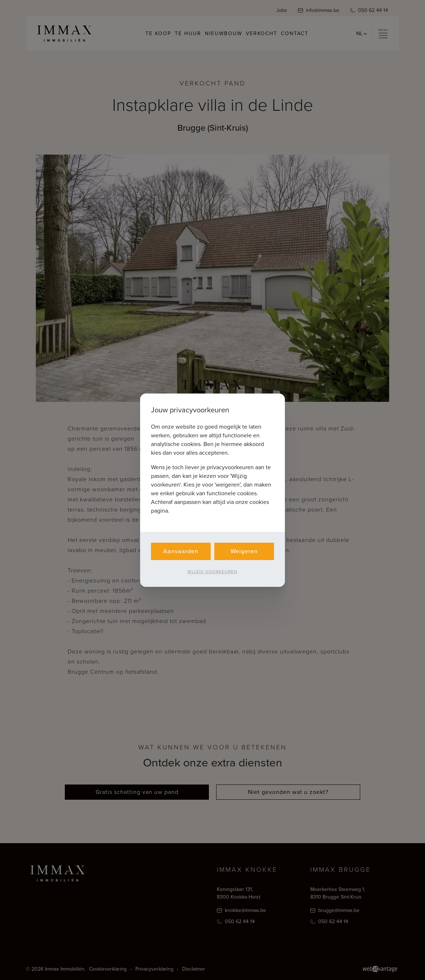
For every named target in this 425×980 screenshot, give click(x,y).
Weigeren (244, 551)
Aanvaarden (181, 551)
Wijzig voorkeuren (212, 572)
